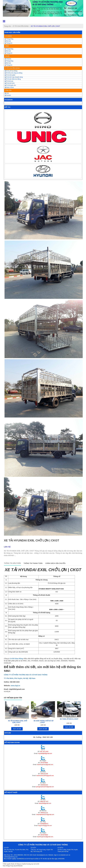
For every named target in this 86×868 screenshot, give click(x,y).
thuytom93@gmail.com (45, 826)
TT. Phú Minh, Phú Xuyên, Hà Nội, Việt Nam (20, 678)
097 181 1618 (44, 752)
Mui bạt (8, 63)
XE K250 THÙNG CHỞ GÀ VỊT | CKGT (44, 721)
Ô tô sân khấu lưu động (13, 79)
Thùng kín (9, 65)
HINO (7, 46)
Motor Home (9, 87)
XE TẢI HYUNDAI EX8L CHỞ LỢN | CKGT (18, 721)
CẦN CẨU (8, 90)
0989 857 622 (44, 801)
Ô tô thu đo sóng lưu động (14, 73)
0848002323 (44, 785)
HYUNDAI (9, 36)
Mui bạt (8, 41)
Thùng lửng (9, 61)
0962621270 (44, 813)
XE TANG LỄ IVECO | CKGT (69, 719)
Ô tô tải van (9, 81)
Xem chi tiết (17, 729)
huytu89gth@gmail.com (45, 753)
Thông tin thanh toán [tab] (33, 563)
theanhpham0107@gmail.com (45, 815)
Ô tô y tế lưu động (11, 71)
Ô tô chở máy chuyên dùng (14, 77)
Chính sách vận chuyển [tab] (55, 563)
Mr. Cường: (43, 737)
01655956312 (44, 824)
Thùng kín (9, 43)
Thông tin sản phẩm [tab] (12, 563)
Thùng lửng (9, 39)
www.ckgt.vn (15, 686)
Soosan (8, 95)
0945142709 (44, 774)
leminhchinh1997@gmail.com (45, 776)
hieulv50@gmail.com (45, 803)
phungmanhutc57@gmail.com (45, 787)
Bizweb (20, 866)
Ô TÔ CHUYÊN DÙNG (21, 26)
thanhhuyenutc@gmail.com (45, 765)
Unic (7, 93)
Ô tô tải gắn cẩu (10, 85)
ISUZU (7, 56)
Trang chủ (7, 26)
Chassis (8, 59)
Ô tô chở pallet (10, 75)
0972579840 (44, 763)
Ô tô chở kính (10, 83)
